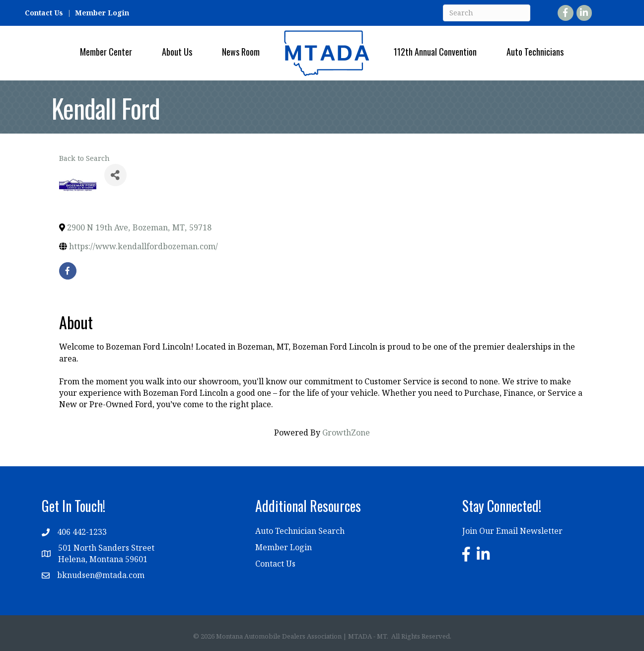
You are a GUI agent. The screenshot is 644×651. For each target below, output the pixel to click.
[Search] (487, 13)
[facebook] (68, 271)
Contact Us (44, 13)
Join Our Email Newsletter (512, 531)
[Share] (115, 175)
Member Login (102, 13)
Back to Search (84, 158)
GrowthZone (346, 433)
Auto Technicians (535, 52)
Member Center (106, 52)
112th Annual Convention (435, 52)
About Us (177, 52)
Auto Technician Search (300, 531)
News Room (241, 52)
